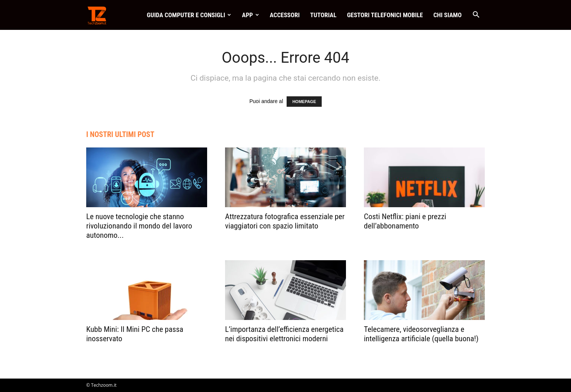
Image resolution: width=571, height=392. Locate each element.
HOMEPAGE (304, 102)
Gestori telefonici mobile (385, 15)
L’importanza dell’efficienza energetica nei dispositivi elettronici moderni (284, 334)
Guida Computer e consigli (189, 15)
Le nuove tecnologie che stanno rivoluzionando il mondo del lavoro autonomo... (139, 226)
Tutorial (323, 15)
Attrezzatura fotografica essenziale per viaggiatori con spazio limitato (285, 221)
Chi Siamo (447, 15)
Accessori (285, 15)
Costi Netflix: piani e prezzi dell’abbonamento (405, 221)
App (250, 15)
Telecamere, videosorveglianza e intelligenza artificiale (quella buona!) (421, 334)
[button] (476, 15)
